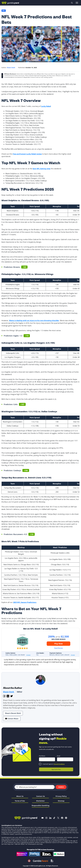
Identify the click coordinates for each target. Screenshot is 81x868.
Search (61, 787)
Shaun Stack (9, 692)
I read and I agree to (53, 764)
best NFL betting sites (42, 169)
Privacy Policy (61, 796)
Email (59, 756)
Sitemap (61, 801)
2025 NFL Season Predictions (25, 602)
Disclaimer (40, 801)
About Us (20, 796)
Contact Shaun (12, 719)
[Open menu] (77, 3)
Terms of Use (20, 801)
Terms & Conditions (59, 764)
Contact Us (41, 796)
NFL (4, 11)
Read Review (59, 648)
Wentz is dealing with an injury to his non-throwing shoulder (34, 321)
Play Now (58, 644)
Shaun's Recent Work (13, 713)
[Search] (36, 787)
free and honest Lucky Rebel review (27, 154)
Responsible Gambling (40, 806)
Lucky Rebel (46, 106)
